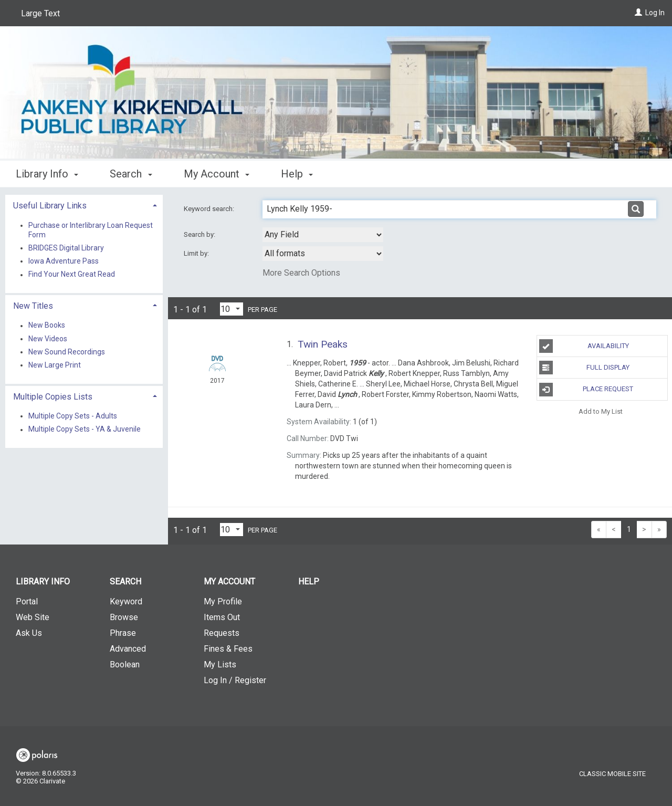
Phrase (123, 633)
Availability (584, 346)
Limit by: (197, 253)
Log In (655, 13)
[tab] (84, 205)
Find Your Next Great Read (72, 275)
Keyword (126, 601)
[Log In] (638, 13)
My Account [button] (217, 174)
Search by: (200, 234)
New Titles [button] (33, 306)
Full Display (585, 368)
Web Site (33, 617)
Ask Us (29, 633)
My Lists (220, 664)
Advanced (128, 649)
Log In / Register (235, 680)
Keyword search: (210, 209)
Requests (222, 633)
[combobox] (323, 235)
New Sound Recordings (67, 352)
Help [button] (297, 174)
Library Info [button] (47, 174)
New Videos (48, 339)
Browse (124, 617)
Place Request (586, 390)
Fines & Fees (228, 649)
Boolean (125, 664)
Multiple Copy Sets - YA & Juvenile (85, 430)
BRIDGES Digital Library (66, 248)
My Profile (223, 601)
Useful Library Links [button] (50, 206)
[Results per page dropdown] (232, 309)
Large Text (40, 13)
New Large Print (55, 365)
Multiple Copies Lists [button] (53, 397)
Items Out (222, 617)
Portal (27, 601)
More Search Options (301, 273)
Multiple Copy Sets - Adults (73, 416)
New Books (47, 326)
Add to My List (601, 411)
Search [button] (131, 174)
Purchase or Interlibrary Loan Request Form (91, 230)
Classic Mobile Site (612, 774)
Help (309, 582)
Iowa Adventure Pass (64, 261)
